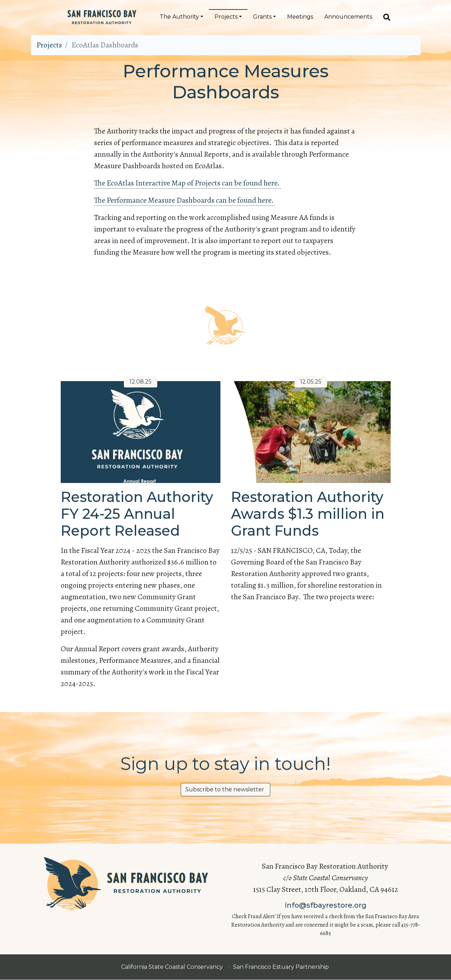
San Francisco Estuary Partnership (281, 967)
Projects (226, 17)
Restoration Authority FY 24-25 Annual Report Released (137, 514)
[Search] (384, 17)
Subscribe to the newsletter (225, 789)
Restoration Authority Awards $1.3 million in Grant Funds (308, 514)
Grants (262, 17)
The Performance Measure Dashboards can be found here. (184, 200)
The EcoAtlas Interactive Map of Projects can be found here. (187, 183)
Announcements (348, 17)
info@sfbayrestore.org (326, 905)
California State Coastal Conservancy (173, 967)
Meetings (300, 17)
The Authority (179, 17)
